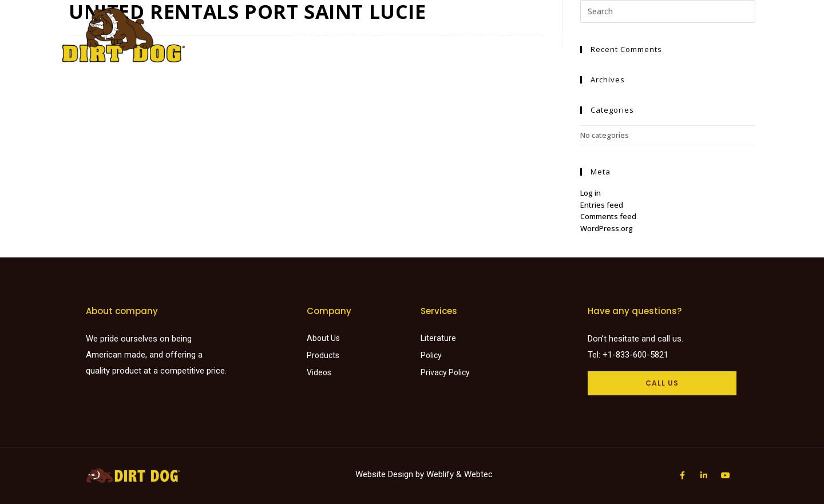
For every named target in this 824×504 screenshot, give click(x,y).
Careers (707, 35)
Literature (476, 35)
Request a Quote (641, 35)
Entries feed (602, 205)
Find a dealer (411, 35)
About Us (571, 35)
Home (305, 35)
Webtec (478, 474)
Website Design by (391, 474)
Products (350, 35)
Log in (591, 193)
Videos (525, 35)
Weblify (440, 474)
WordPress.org (607, 228)
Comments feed (608, 216)
